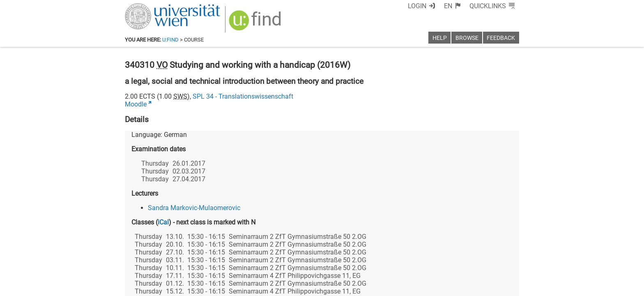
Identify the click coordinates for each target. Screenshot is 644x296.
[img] (256, 23)
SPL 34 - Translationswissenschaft (243, 96)
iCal (163, 222)
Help (440, 38)
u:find (170, 40)
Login (417, 6)
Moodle (136, 104)
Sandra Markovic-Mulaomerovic (194, 208)
